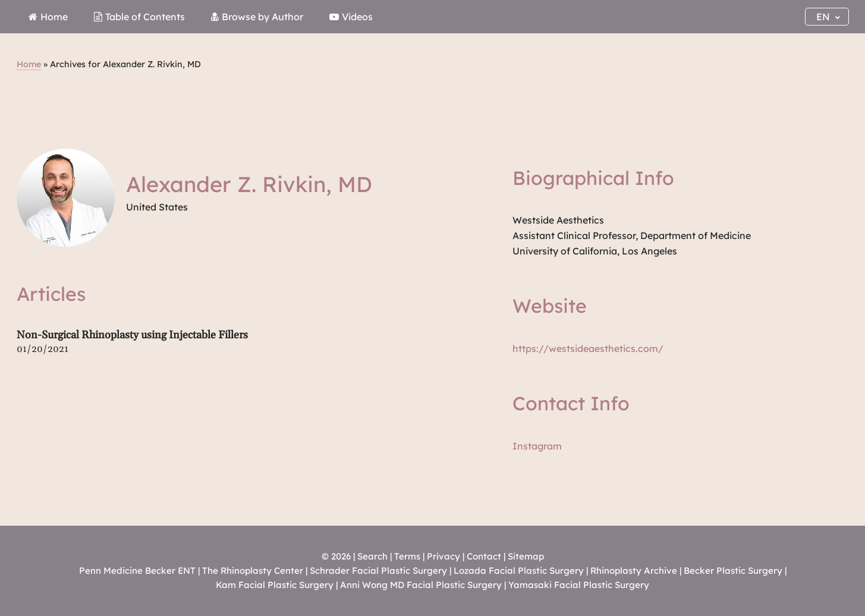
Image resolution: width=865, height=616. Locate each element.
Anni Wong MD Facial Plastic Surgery (421, 585)
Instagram (537, 446)
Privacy (443, 556)
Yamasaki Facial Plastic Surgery (579, 585)
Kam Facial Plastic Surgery (275, 585)
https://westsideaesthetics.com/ (588, 348)
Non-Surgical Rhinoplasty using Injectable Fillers (132, 335)
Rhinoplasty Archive (634, 571)
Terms (407, 556)
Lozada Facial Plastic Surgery (519, 571)
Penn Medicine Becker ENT (137, 571)
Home (29, 64)
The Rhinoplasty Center (253, 571)
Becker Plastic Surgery (734, 571)
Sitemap (526, 556)
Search (372, 556)
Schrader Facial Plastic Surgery (378, 571)
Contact (484, 556)
